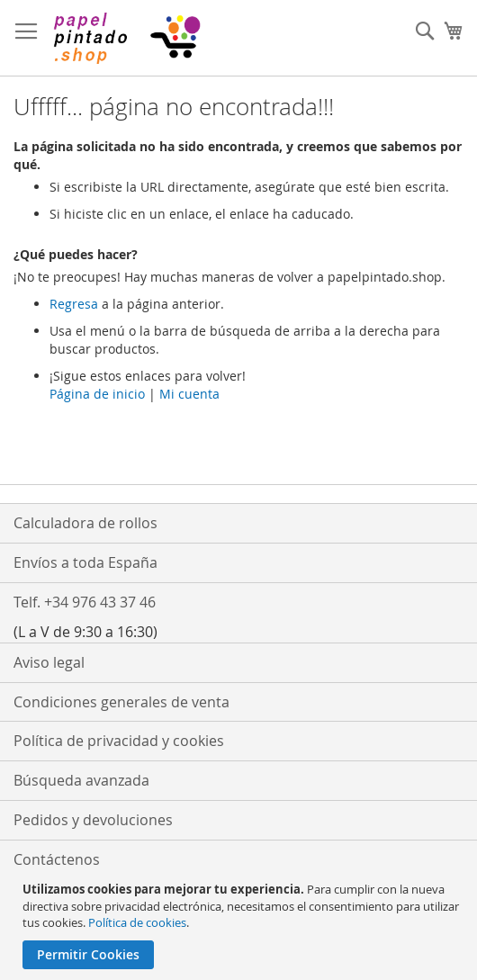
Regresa (74, 304)
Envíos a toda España (85, 562)
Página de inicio (97, 394)
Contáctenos (57, 859)
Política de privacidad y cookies (119, 741)
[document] (241, 925)
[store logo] (126, 38)
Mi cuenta (189, 394)
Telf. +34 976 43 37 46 (85, 602)
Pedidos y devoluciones (93, 820)
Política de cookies (137, 922)
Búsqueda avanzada (81, 780)
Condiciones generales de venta (121, 702)
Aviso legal (49, 662)
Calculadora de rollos (85, 523)
